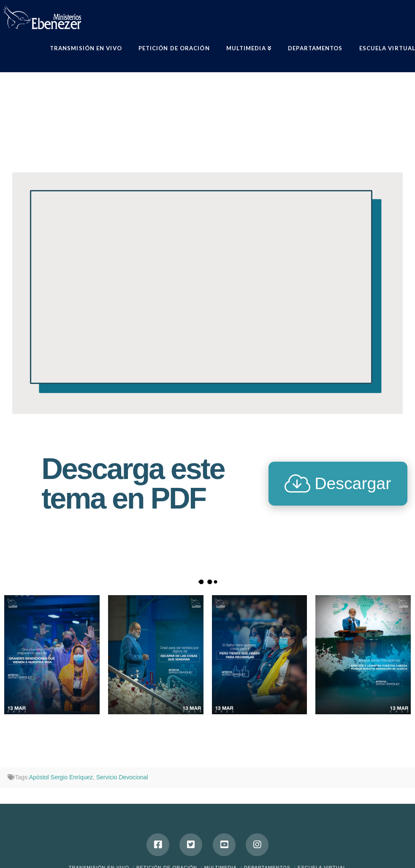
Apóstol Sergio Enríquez (61, 777)
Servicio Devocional (122, 777)
